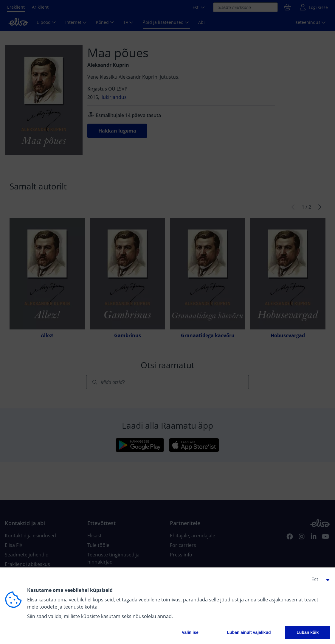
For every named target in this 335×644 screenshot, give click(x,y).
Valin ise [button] (190, 632)
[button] (318, 579)
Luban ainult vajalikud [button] (249, 632)
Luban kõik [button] (308, 632)
